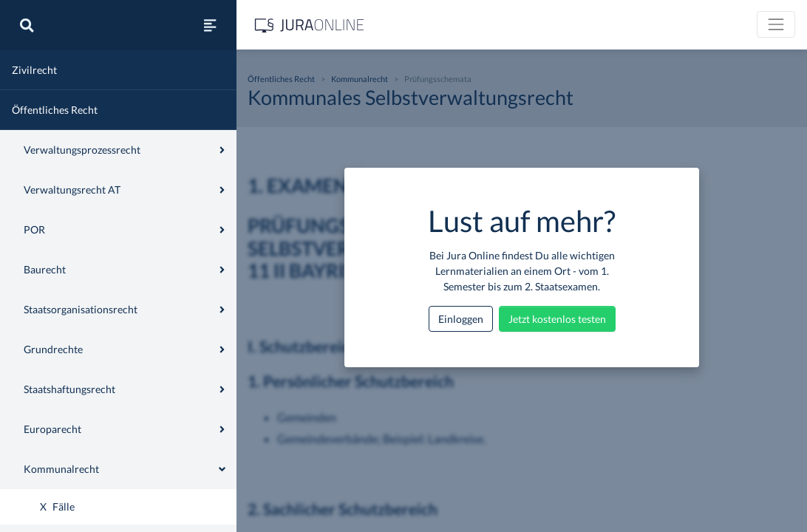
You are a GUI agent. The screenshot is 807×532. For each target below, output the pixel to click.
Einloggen (461, 319)
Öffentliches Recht (55, 110)
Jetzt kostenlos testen (557, 319)
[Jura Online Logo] (310, 25)
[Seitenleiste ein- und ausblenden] (210, 25)
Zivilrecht (34, 70)
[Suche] (27, 25)
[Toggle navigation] (776, 24)
